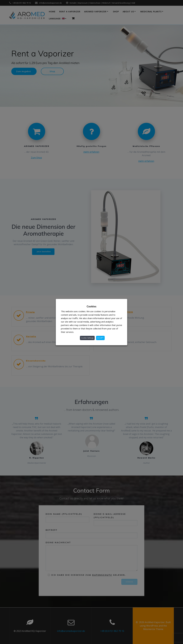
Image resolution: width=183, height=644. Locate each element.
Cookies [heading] (91, 306)
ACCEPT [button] (100, 338)
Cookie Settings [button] (87, 338)
